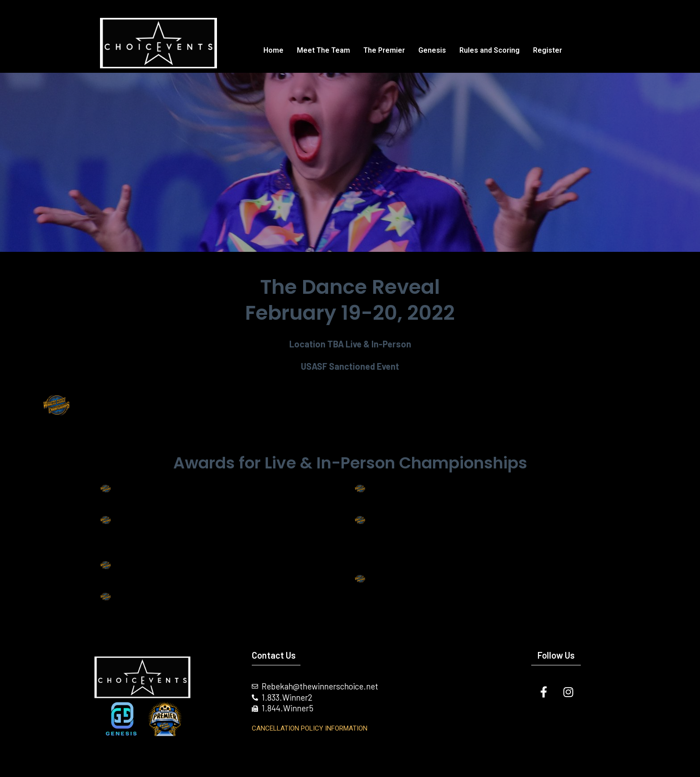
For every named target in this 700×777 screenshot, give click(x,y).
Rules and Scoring (490, 50)
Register (548, 50)
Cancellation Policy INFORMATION (310, 728)
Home (273, 50)
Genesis (432, 50)
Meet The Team (323, 50)
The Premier (384, 50)
